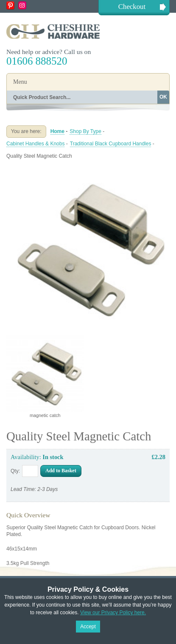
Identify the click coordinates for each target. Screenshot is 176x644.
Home (57, 131)
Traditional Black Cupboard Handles (111, 144)
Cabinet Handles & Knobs (35, 144)
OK (163, 97)
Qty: (15, 471)
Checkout (132, 7)
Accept (88, 627)
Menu (20, 82)
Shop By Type (85, 131)
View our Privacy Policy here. (113, 613)
